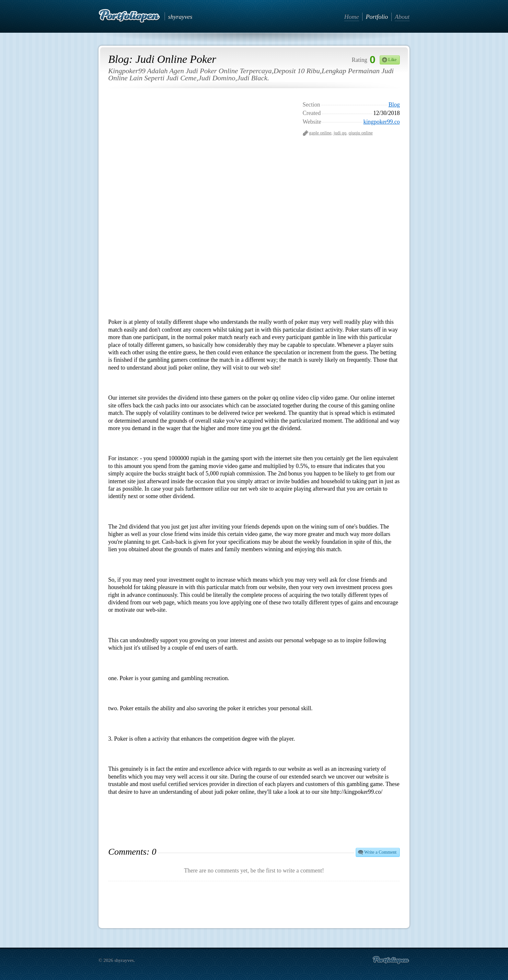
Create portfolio (391, 960)
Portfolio (377, 17)
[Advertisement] (351, 181)
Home (352, 17)
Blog (394, 105)
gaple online (320, 133)
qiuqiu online (361, 133)
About (402, 17)
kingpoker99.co (382, 122)
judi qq (340, 133)
